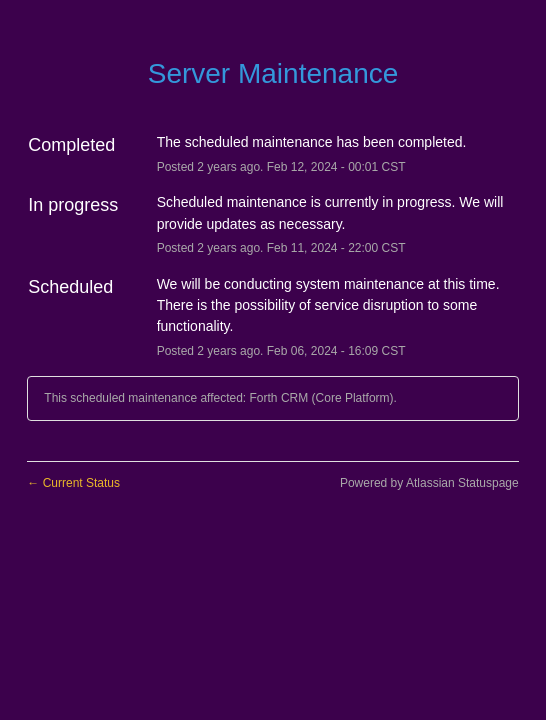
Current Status (73, 483)
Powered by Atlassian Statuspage (429, 483)
